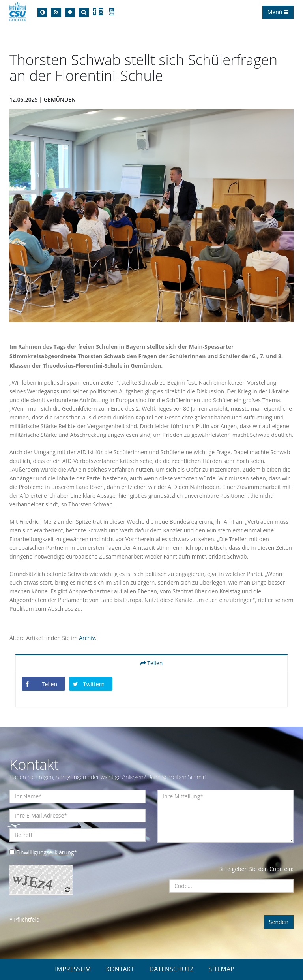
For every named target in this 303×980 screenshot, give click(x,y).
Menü (278, 12)
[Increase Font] (70, 12)
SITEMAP (222, 969)
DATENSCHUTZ (172, 969)
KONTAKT (120, 969)
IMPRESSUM (73, 969)
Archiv (87, 638)
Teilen (152, 663)
